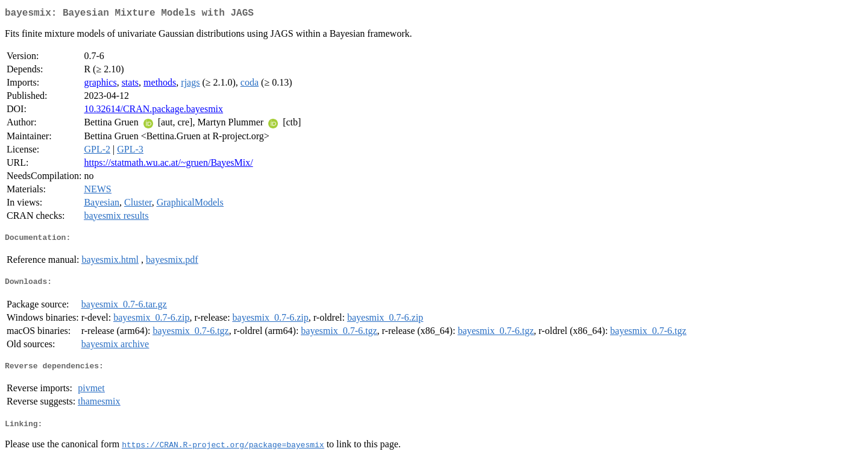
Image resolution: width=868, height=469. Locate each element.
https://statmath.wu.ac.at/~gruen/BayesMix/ (168, 165)
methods (160, 85)
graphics (100, 85)
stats (130, 85)
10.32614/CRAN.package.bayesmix (153, 111)
